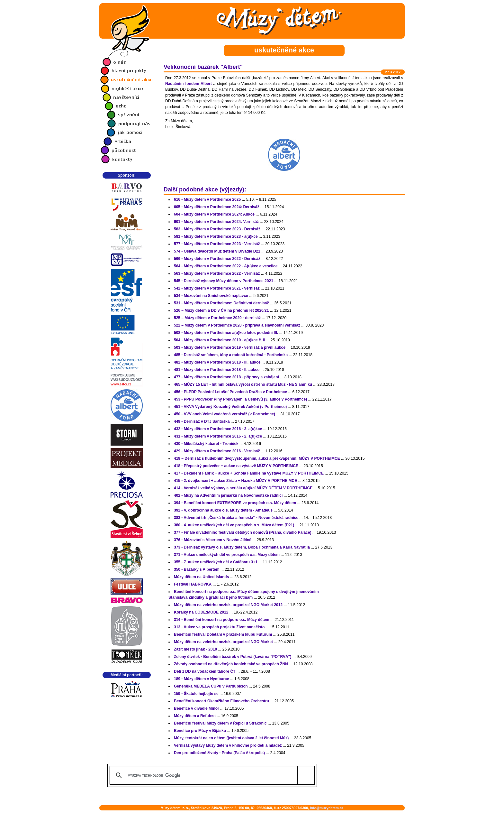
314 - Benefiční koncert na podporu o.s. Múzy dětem (222, 620)
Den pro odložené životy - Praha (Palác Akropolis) (219, 753)
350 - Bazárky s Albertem (197, 569)
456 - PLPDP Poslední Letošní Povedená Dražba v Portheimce (230, 392)
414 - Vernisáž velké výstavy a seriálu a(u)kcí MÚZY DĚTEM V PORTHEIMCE (243, 488)
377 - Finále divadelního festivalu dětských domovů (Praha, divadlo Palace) (243, 532)
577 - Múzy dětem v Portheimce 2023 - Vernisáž (217, 244)
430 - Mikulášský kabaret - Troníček (206, 444)
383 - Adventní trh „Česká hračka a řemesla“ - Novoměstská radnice (236, 518)
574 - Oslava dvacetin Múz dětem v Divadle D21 (217, 251)
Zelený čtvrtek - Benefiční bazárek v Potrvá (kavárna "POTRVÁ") (233, 657)
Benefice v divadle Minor (197, 708)
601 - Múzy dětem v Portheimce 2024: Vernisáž (216, 222)
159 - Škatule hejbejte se (196, 694)
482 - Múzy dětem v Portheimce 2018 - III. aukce (217, 362)
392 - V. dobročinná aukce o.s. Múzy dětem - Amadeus (223, 510)
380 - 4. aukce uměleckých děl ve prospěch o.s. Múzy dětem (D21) (234, 525)
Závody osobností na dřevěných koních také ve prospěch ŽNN (231, 664)
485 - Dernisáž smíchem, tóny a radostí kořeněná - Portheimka (231, 355)
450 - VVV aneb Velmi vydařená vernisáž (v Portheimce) (225, 414)
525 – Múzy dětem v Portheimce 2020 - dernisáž (217, 318)
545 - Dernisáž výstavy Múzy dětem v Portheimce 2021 (224, 281)
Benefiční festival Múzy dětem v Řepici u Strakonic (220, 723)
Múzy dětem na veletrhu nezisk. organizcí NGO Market (223, 642)
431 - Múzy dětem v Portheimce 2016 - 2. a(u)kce (218, 436)
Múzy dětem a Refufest (195, 716)
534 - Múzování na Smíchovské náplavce (211, 296)
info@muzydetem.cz (327, 808)
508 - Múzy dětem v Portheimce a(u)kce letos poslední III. (226, 333)
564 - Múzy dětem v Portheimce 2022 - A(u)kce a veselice (226, 266)
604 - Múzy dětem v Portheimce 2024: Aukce (214, 214)
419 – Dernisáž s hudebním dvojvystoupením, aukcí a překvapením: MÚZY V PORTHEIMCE (257, 458)
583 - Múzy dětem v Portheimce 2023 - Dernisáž (217, 229)
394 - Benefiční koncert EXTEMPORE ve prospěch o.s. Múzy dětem (235, 503)
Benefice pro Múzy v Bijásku (200, 731)
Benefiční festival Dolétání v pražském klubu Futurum (223, 634)
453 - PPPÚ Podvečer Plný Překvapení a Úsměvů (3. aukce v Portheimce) (240, 399)
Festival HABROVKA (193, 584)
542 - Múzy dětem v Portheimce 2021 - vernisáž (217, 288)
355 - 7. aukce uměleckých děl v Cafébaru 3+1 (216, 562)
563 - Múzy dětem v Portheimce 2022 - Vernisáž (217, 273)
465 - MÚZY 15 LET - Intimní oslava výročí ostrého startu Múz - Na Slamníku (243, 384)
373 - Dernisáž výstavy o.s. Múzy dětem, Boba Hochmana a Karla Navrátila (242, 547)
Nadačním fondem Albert (189, 84)
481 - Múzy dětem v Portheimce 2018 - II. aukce (217, 370)
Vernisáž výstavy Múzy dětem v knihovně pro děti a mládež (228, 745)
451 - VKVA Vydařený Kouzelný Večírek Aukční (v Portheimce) (230, 407)
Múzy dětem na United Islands (201, 577)
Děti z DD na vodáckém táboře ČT (205, 671)
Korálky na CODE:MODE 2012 (201, 612)
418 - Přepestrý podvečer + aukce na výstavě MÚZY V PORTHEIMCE (236, 466)
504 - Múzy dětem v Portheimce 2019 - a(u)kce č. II (220, 340)
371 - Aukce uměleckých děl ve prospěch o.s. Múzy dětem (227, 555)
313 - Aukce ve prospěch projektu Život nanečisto (219, 627)
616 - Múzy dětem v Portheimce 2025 (207, 199)
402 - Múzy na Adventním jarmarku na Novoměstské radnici (228, 495)
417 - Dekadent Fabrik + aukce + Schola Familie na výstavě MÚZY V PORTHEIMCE (249, 473)
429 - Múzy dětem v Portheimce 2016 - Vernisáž (217, 451)
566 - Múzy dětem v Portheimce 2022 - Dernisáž (217, 259)
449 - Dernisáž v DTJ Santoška (202, 421)
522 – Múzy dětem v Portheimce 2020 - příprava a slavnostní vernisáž (237, 325)
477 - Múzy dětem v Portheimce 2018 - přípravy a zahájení (226, 377)
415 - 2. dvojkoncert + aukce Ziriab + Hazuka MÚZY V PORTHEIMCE (235, 481)
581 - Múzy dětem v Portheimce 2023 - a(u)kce (216, 236)
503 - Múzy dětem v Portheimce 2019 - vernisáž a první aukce (230, 347)
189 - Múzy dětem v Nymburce (201, 679)
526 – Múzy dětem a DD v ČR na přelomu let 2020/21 (221, 310)
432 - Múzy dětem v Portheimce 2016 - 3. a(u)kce (218, 429)
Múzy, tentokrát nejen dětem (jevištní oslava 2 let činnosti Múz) (231, 738)
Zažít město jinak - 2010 (195, 649)
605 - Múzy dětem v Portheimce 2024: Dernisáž (216, 207)
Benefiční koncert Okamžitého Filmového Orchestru (221, 701)
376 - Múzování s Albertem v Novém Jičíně (213, 540)
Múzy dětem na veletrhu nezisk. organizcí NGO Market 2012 (228, 605)
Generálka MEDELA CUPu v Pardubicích (211, 686)
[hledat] (211, 775)
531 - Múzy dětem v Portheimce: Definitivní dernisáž (221, 303)
